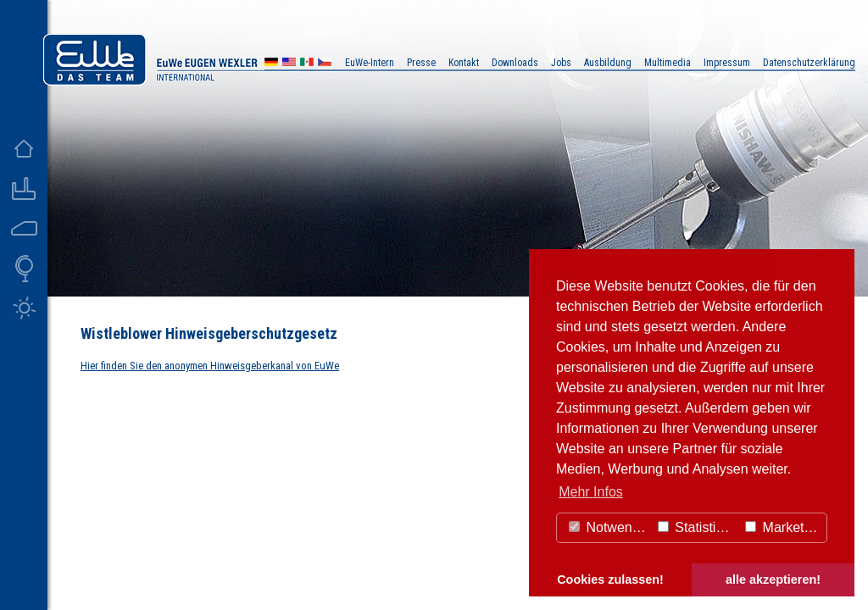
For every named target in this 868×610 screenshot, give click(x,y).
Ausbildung (608, 63)
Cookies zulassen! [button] (610, 579)
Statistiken (698, 527)
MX (307, 64)
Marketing (784, 527)
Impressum (727, 63)
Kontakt (464, 63)
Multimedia (668, 63)
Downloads (515, 63)
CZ (325, 64)
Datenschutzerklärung (809, 63)
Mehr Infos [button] (591, 492)
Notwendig (609, 527)
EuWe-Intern (370, 63)
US (289, 64)
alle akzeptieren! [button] (773, 579)
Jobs (561, 63)
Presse (421, 63)
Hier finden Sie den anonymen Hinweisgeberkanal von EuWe (210, 366)
